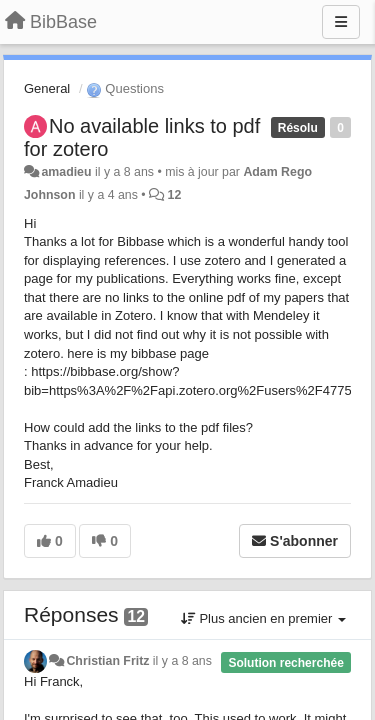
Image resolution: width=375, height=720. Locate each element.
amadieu (66, 172)
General (47, 88)
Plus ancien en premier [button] (263, 618)
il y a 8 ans (182, 661)
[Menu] (341, 22)
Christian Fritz (107, 661)
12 (175, 195)
